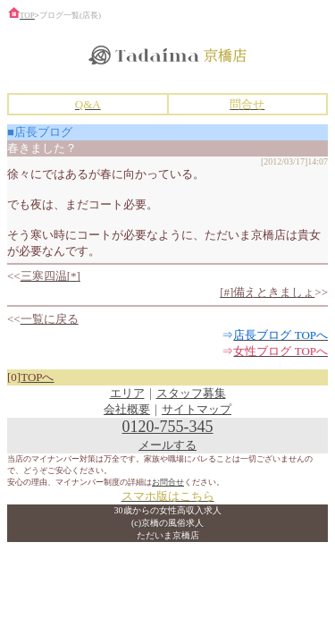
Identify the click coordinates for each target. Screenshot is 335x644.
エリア (127, 393)
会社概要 (127, 409)
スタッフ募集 (191, 393)
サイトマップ (197, 409)
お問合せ (168, 482)
